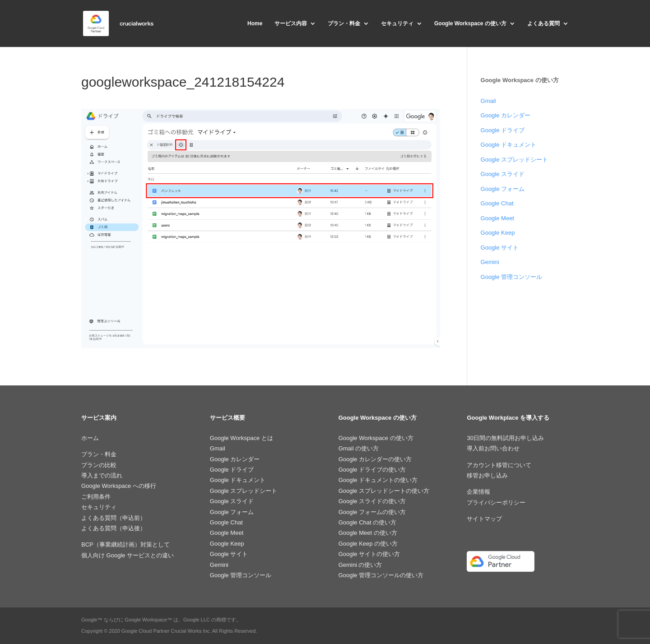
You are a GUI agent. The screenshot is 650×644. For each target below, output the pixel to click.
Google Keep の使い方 (368, 544)
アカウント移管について (499, 465)
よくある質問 (543, 23)
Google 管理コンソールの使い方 (381, 575)
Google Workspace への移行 (119, 486)
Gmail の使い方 (359, 448)
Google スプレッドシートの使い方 (384, 491)
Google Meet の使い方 (368, 533)
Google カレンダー (506, 115)
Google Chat (497, 203)
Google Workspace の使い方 (470, 23)
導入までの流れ (102, 475)
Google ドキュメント (509, 145)
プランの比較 (99, 465)
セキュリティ (397, 23)
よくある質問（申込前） (114, 518)
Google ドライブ (503, 130)
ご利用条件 (96, 497)
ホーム (90, 438)
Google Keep (498, 233)
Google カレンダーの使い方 (375, 459)
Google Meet (497, 218)
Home (255, 23)
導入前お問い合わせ (493, 448)
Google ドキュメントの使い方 (378, 480)
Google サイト (500, 248)
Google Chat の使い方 (368, 522)
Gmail (488, 101)
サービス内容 (291, 23)
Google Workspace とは (241, 438)
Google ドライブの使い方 (372, 470)
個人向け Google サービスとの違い (128, 555)
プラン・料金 (344, 23)
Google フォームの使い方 (372, 512)
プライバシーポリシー (496, 503)
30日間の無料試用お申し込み (505, 438)
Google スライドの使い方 (372, 501)
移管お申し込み (487, 475)
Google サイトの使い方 (369, 554)
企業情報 (478, 492)
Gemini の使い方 (360, 565)
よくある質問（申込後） (114, 528)
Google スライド (503, 174)
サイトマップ (484, 519)
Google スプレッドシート (515, 160)
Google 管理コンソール (512, 277)
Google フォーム (503, 189)
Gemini (490, 262)
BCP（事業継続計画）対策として (125, 544)
